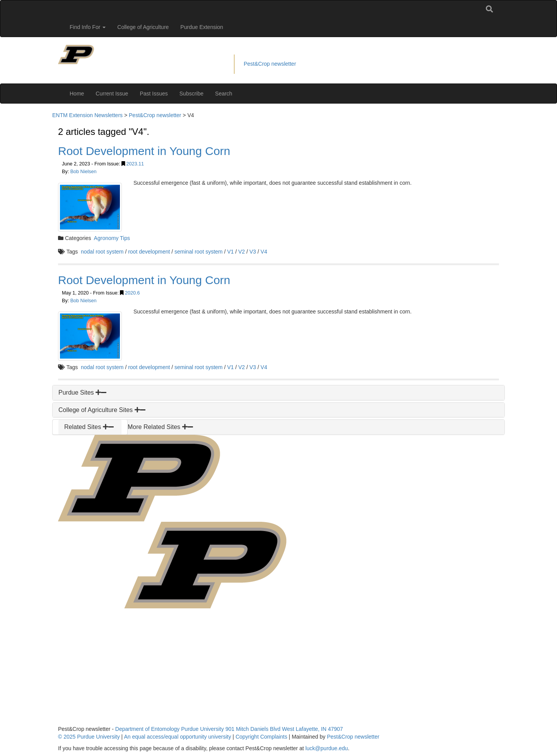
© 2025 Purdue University (89, 737)
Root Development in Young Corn (144, 151)
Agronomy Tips (112, 238)
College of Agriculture (143, 27)
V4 (264, 252)
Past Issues (154, 94)
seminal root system (198, 252)
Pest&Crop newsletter (270, 64)
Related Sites (89, 427)
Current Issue (112, 94)
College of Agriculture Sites (102, 410)
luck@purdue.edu (326, 748)
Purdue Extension (202, 27)
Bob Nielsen (84, 172)
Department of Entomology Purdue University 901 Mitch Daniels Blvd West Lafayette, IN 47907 (229, 729)
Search (224, 94)
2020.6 (132, 293)
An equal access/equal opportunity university (177, 737)
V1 (230, 252)
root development (149, 252)
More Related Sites (160, 427)
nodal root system (102, 252)
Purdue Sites (82, 392)
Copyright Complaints (261, 737)
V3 (253, 252)
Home (77, 94)
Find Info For (88, 27)
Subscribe (191, 94)
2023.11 (135, 164)
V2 (242, 252)
